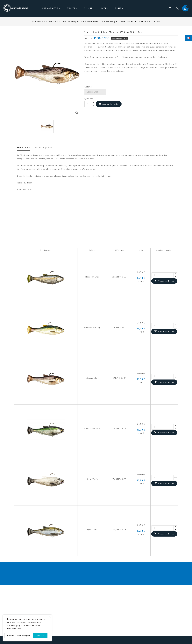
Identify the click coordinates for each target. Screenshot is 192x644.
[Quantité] (88, 104)
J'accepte (40, 636)
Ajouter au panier (109, 104)
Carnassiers (51, 8)
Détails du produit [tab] (43, 148)
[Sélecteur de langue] (188, 38)
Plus (118, 8)
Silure (90, 8)
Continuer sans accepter (19, 636)
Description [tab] (24, 148)
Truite (72, 8)
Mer (105, 8)
